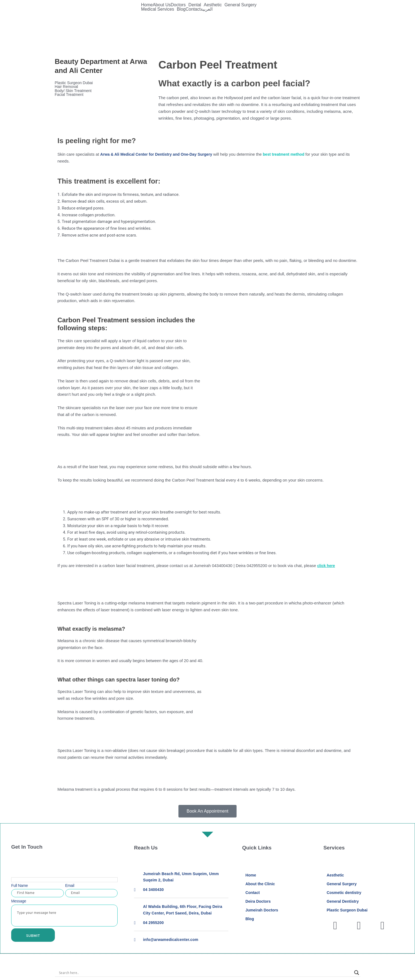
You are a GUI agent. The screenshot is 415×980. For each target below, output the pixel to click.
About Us (162, 5)
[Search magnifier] (357, 973)
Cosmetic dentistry (345, 893)
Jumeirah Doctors (263, 911)
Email (70, 885)
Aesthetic (213, 5)
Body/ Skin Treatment (77, 91)
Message (19, 901)
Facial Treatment (73, 95)
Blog (181, 9)
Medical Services (158, 9)
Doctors (178, 5)
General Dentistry (344, 902)
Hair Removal (67, 87)
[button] (179, 5)
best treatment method (292, 154)
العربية (207, 9)
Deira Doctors (259, 902)
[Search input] (205, 973)
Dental (195, 5)
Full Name (20, 885)
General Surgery (241, 5)
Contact (193, 9)
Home (147, 5)
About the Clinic (261, 884)
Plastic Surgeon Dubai (75, 83)
